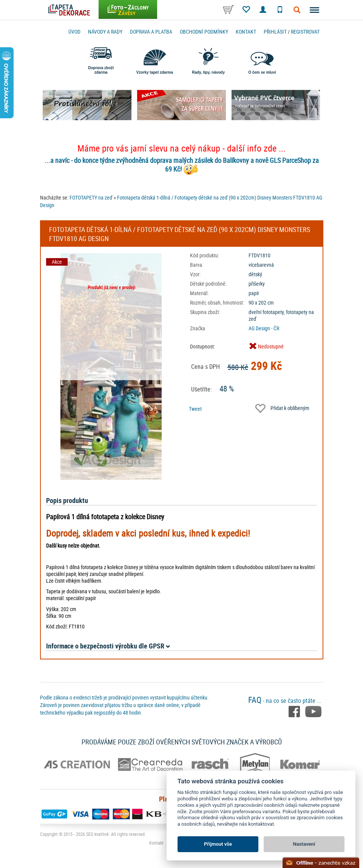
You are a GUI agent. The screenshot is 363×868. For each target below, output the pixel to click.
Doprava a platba (151, 32)
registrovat (305, 32)
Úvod (74, 32)
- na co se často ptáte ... (285, 701)
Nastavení (304, 844)
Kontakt (246, 32)
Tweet (195, 409)
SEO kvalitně (97, 834)
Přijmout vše (218, 844)
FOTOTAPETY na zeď (91, 197)
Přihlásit (275, 32)
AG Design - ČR (264, 328)
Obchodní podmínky (204, 32)
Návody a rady (105, 32)
